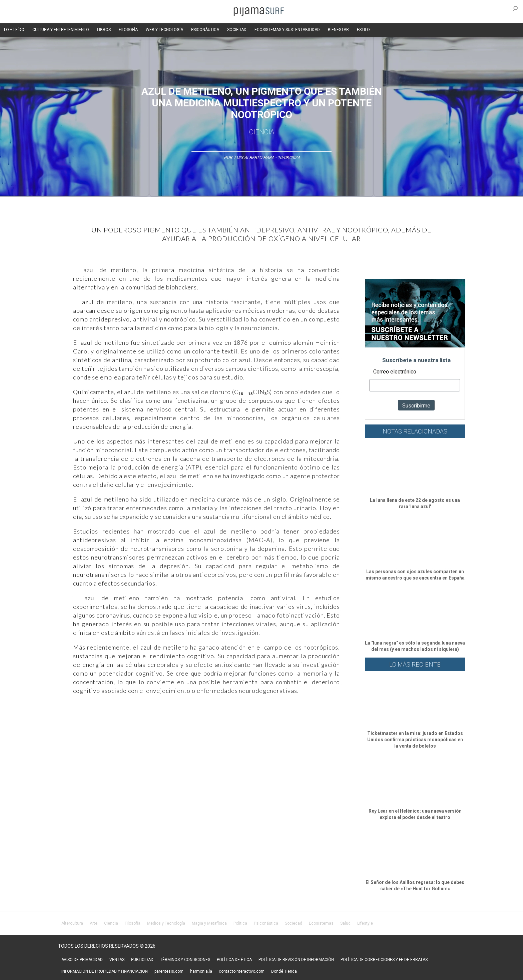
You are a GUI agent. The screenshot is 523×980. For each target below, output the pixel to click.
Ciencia (262, 132)
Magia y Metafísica (209, 923)
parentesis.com (169, 971)
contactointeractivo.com (242, 971)
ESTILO (363, 30)
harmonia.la (201, 971)
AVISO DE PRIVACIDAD (82, 960)
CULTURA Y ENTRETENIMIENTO (61, 30)
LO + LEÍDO (14, 30)
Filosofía (133, 923)
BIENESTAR (338, 30)
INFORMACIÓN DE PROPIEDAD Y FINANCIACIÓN (105, 971)
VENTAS (117, 960)
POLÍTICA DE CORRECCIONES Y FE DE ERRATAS (384, 960)
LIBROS (104, 30)
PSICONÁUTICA (205, 30)
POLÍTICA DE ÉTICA (234, 960)
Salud (345, 923)
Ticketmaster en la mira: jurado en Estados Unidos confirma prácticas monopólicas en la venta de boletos (415, 740)
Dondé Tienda (284, 971)
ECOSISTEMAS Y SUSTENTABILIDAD (287, 30)
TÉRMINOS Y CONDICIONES (185, 960)
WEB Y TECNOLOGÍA (164, 30)
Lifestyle (365, 923)
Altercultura (72, 923)
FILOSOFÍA (128, 30)
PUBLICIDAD (142, 960)
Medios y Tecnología (166, 923)
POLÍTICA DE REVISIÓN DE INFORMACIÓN (296, 960)
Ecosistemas (321, 923)
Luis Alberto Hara (254, 158)
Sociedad (294, 923)
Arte (94, 923)
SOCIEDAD (237, 30)
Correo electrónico (395, 372)
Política (240, 923)
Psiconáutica (266, 923)
